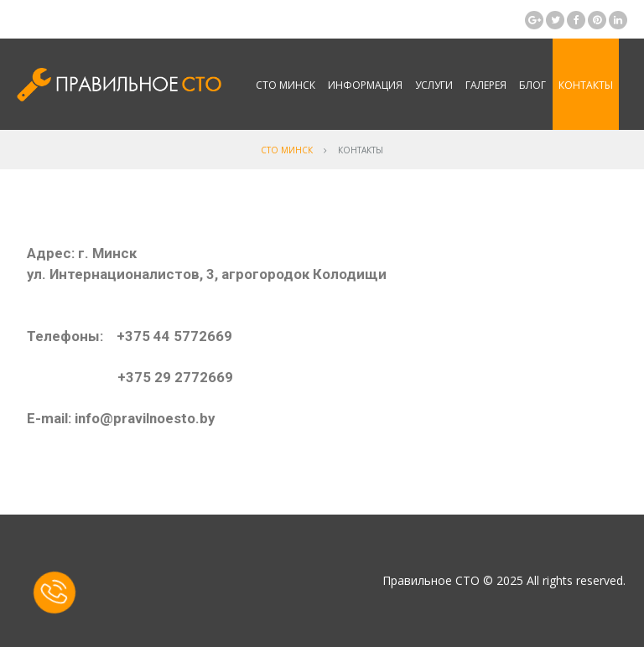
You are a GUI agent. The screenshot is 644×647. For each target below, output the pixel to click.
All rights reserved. (576, 580)
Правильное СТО (431, 580)
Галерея (486, 85)
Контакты (586, 85)
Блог (532, 85)
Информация (365, 85)
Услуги (434, 85)
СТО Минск (286, 85)
